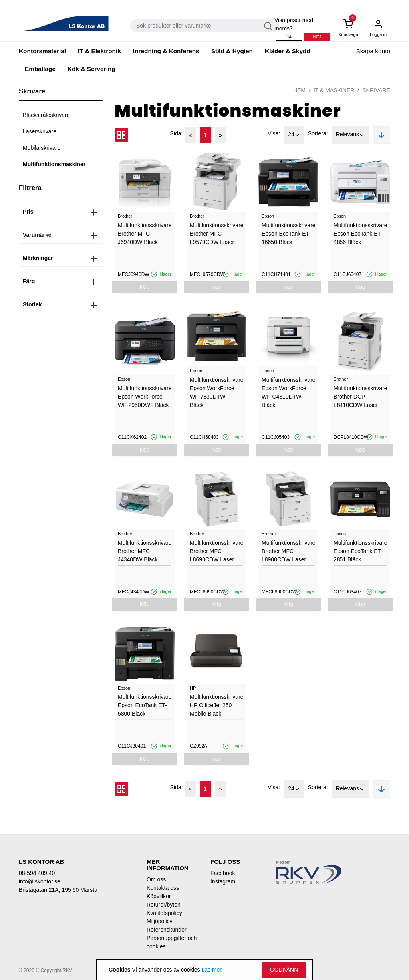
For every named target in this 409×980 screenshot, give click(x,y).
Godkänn (284, 970)
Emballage (40, 69)
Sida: (177, 133)
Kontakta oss (163, 888)
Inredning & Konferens (166, 51)
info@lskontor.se (40, 881)
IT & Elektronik (99, 51)
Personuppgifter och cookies (172, 942)
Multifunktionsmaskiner (54, 164)
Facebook (223, 873)
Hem (299, 90)
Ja (289, 37)
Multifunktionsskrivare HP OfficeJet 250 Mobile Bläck (216, 705)
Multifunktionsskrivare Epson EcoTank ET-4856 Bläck (360, 234)
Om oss (156, 879)
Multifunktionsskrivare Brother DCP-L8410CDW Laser (360, 397)
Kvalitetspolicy (164, 913)
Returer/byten (164, 905)
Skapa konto (373, 51)
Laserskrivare (40, 131)
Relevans (350, 135)
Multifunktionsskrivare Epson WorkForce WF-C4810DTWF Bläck (288, 392)
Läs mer (211, 970)
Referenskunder (167, 930)
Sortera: (318, 133)
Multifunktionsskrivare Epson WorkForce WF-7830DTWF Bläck (216, 392)
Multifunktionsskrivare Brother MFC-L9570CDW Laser (216, 234)
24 (294, 135)
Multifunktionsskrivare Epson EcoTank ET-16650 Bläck (288, 234)
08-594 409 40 (37, 873)
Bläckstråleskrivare (46, 115)
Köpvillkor (159, 896)
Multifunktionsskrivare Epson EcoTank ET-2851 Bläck (360, 551)
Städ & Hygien (232, 51)
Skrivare (376, 90)
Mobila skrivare (42, 148)
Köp (145, 287)
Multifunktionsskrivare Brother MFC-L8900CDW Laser (288, 551)
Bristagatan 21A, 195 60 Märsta (58, 890)
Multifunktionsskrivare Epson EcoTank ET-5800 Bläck (145, 705)
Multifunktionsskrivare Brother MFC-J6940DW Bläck (145, 234)
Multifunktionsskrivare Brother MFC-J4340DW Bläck (145, 551)
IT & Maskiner (334, 90)
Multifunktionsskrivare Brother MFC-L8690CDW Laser (216, 551)
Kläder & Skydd (288, 51)
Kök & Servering (91, 69)
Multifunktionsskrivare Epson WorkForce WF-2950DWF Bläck (145, 397)
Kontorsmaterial (42, 51)
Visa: (274, 133)
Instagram (223, 881)
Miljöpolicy (160, 921)
